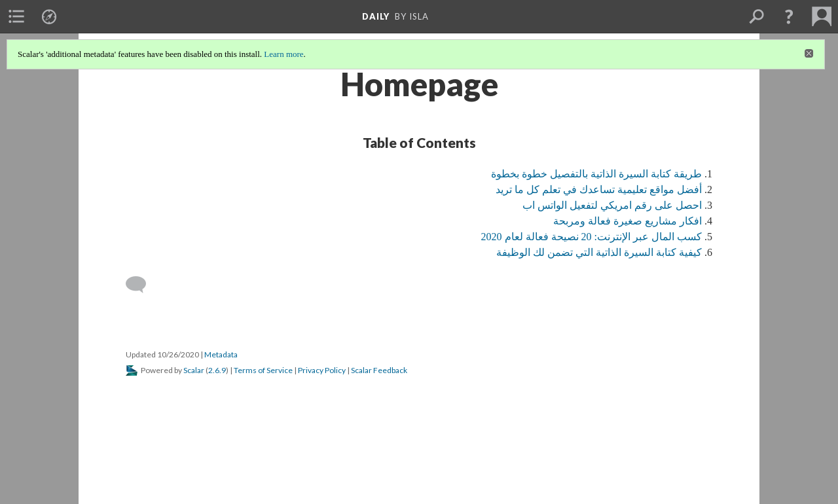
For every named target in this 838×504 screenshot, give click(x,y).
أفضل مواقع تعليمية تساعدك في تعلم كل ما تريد (599, 189)
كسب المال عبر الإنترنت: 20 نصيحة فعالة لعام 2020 (592, 237)
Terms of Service (263, 370)
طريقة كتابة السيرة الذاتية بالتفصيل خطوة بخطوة (596, 174)
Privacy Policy (322, 370)
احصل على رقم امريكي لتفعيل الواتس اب (612, 205)
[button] (789, 16)
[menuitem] (16, 16)
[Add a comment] (142, 285)
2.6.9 (217, 370)
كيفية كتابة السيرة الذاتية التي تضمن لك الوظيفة (599, 252)
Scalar (194, 370)
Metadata (221, 354)
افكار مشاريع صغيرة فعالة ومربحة (628, 221)
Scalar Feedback (379, 370)
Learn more (283, 54)
